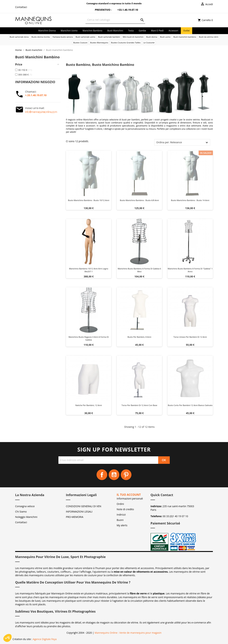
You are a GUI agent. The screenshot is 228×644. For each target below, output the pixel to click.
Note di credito (125, 509)
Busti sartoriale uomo (85, 37)
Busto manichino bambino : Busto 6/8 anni (139, 200)
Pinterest (126, 475)
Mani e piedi (157, 31)
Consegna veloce (25, 506)
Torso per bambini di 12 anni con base (139, 405)
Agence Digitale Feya (45, 639)
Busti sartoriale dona (19, 37)
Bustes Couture (80, 43)
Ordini (120, 504)
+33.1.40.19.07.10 (125, 10)
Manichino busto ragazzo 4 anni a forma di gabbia (89, 338)
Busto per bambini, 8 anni (139, 337)
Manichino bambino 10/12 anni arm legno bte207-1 (89, 270)
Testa (131, 31)
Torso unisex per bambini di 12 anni (190, 337)
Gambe (142, 31)
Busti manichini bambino (185, 37)
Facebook (102, 475)
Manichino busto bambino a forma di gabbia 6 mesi (139, 270)
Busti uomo (165, 37)
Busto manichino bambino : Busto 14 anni (190, 200)
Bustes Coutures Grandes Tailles (126, 43)
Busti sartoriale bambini (109, 37)
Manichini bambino (92, 31)
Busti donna (152, 37)
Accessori (173, 31)
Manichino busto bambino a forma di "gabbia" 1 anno (190, 270)
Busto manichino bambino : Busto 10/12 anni (89, 200)
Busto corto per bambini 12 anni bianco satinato (190, 405)
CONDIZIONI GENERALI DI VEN (84, 506)
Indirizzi (121, 515)
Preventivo (100, 10)
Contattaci (21, 7)
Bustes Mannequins (99, 43)
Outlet (186, 31)
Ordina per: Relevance (169, 142)
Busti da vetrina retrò (209, 37)
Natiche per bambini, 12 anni (89, 405)
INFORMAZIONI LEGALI (79, 512)
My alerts (122, 525)
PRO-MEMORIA (75, 517)
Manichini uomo (69, 31)
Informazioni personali (130, 499)
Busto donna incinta (41, 37)
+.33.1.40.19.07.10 (36, 95)
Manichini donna (47, 31)
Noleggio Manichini (26, 517)
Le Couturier (149, 43)
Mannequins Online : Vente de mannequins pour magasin (128, 633)
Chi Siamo (21, 512)
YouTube (114, 475)
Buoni (120, 520)
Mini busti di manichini (133, 37)
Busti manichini (115, 31)
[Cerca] (115, 20)
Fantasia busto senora (63, 37)
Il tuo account (129, 495)
